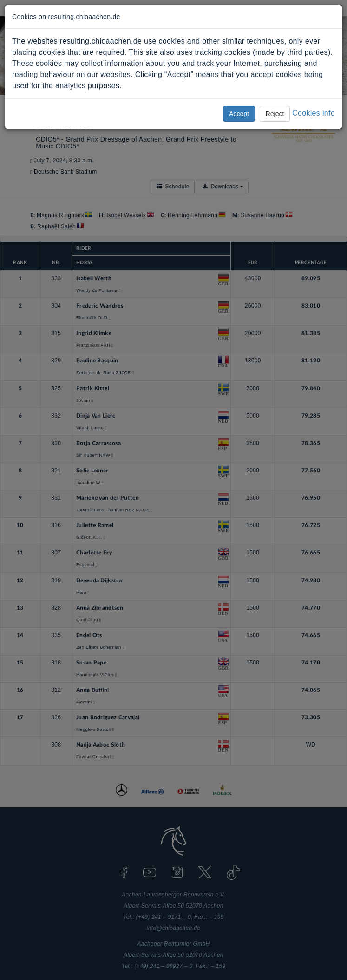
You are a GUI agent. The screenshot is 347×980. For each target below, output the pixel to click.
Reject (275, 114)
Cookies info (314, 113)
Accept (239, 114)
